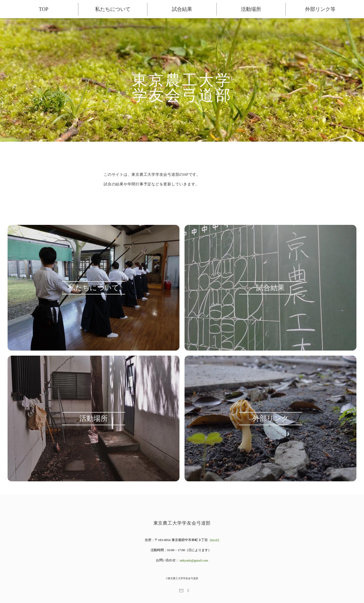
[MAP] (214, 540)
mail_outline (181, 591)
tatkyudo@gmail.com (194, 560)
